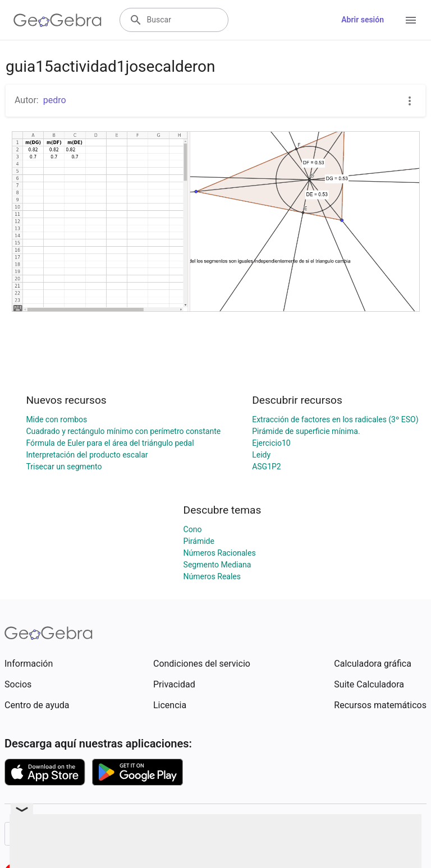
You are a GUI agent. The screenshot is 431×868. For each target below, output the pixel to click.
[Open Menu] (411, 20)
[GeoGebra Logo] (58, 20)
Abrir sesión (363, 20)
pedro (55, 100)
